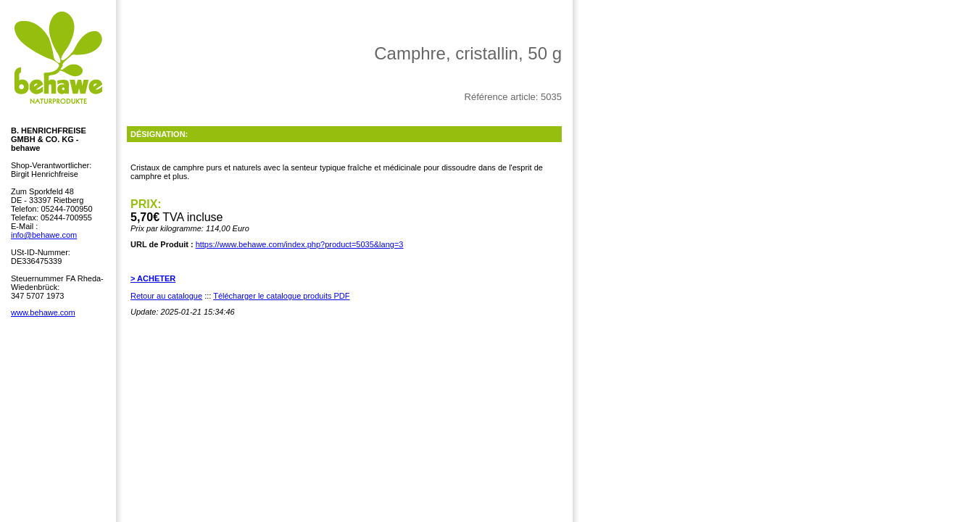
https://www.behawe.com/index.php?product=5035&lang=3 (300, 244)
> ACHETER (153, 278)
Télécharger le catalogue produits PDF (281, 296)
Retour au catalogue (166, 296)
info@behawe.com (44, 235)
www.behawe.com (43, 312)
